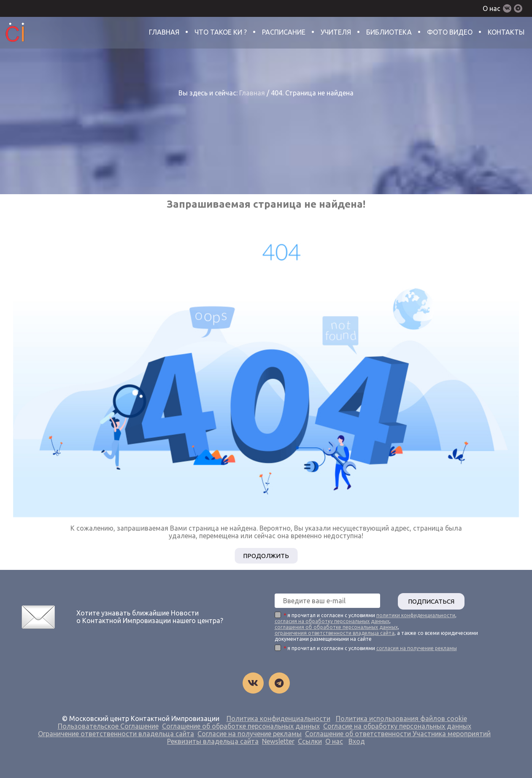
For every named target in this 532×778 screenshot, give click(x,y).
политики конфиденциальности (416, 614)
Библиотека (389, 32)
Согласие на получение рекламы (250, 733)
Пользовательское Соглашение (108, 725)
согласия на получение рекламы (417, 647)
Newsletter (278, 740)
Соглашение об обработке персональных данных (241, 725)
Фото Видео (450, 32)
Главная (164, 32)
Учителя (336, 32)
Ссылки (310, 740)
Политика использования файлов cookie (401, 718)
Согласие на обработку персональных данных (397, 725)
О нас (491, 8)
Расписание (284, 32)
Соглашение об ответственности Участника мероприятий (398, 733)
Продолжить (266, 556)
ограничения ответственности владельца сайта (335, 632)
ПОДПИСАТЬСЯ (435, 600)
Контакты (506, 32)
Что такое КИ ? (221, 32)
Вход (357, 740)
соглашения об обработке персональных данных (336, 626)
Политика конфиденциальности (278, 718)
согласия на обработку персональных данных (332, 620)
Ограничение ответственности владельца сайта (116, 733)
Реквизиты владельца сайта (213, 740)
